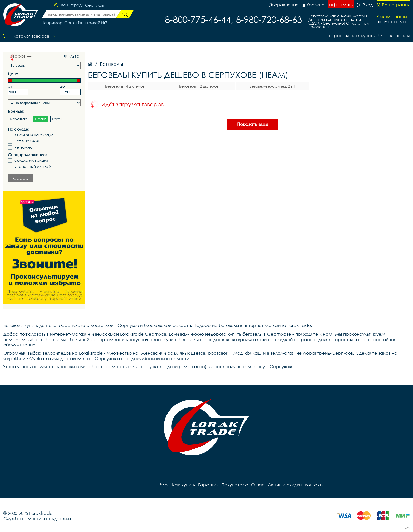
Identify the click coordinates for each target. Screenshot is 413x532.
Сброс (21, 178)
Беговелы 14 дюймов (125, 86)
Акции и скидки (285, 485)
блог (382, 35)
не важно (23, 147)
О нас (258, 485)
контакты (400, 35)
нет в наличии (27, 141)
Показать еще (253, 124)
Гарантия (339, 35)
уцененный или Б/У (33, 166)
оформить (341, 4)
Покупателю (235, 485)
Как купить (363, 35)
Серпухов (95, 5)
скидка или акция (31, 160)
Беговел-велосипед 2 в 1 (273, 86)
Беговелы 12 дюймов (199, 86)
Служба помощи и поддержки (37, 519)
